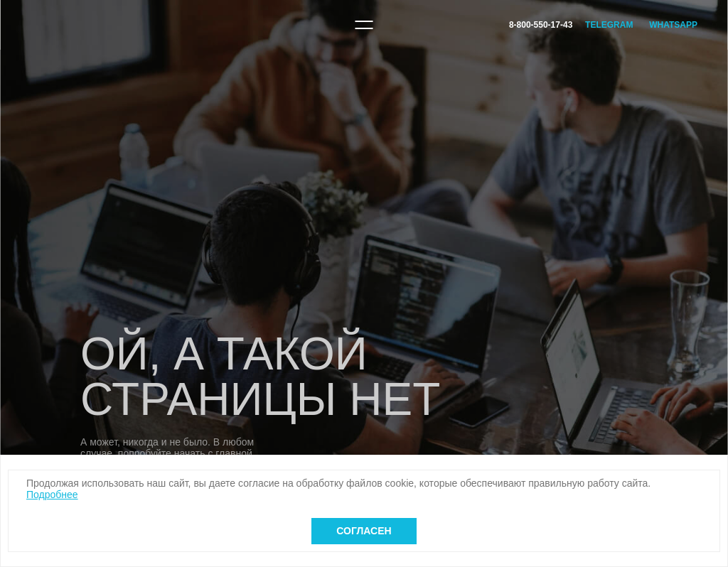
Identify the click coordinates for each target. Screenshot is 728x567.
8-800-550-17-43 (541, 25)
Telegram (609, 25)
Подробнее (52, 495)
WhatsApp (673, 25)
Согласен (364, 531)
